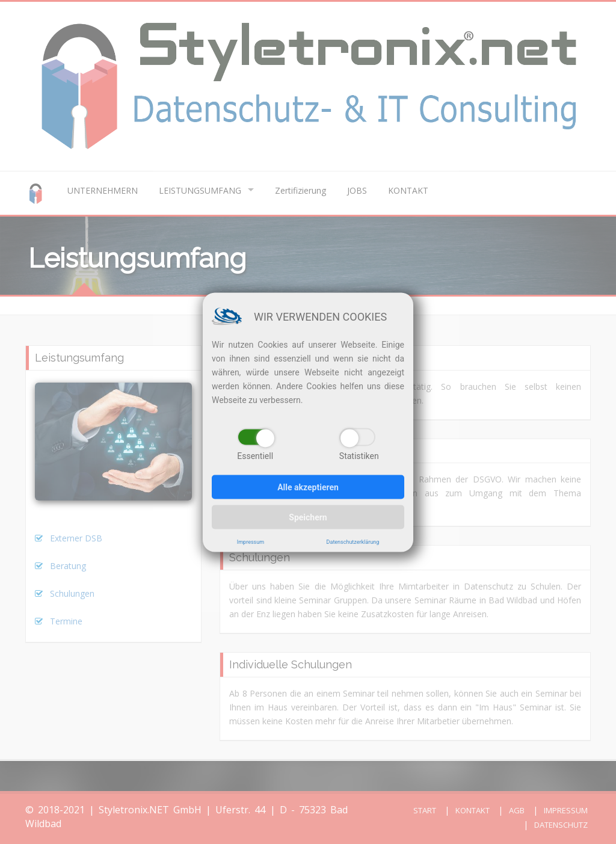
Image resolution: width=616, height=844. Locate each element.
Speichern (308, 517)
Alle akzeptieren (308, 487)
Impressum (251, 541)
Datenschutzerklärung (353, 541)
